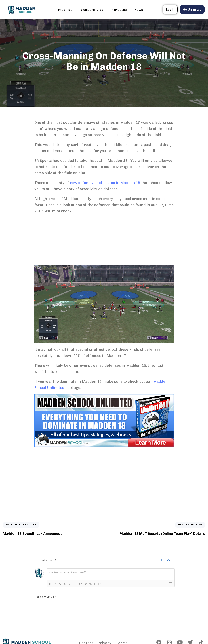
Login (166, 560)
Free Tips (65, 10)
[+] (100, 584)
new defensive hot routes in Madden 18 (105, 183)
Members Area (92, 10)
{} (95, 584)
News (139, 10)
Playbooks (119, 10)
